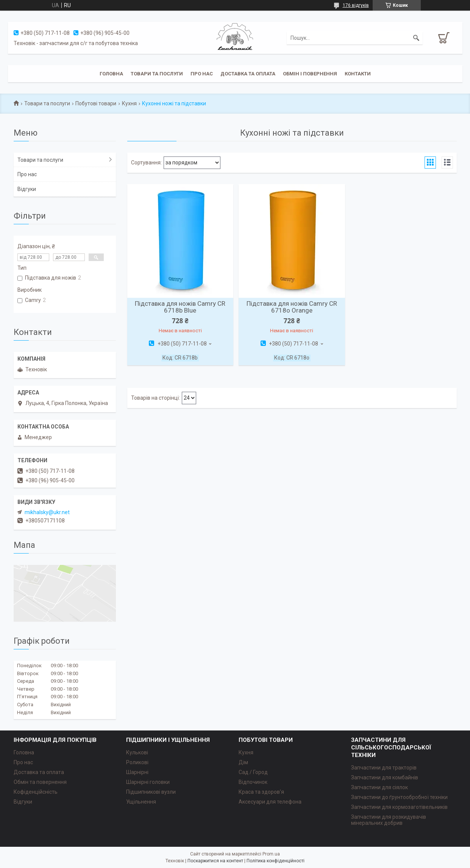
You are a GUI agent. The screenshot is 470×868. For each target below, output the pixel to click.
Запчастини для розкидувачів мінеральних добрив (389, 820)
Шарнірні (137, 772)
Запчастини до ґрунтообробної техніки (399, 797)
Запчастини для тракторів (384, 768)
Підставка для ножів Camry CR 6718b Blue (180, 307)
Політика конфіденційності (276, 861)
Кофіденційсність (36, 792)
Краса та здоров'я (261, 792)
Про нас (202, 74)
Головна (111, 74)
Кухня (129, 103)
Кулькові (137, 752)
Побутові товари (96, 103)
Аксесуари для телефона (270, 802)
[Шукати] (416, 38)
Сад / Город (253, 772)
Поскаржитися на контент (215, 861)
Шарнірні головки (148, 782)
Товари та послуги (157, 74)
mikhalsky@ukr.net (47, 512)
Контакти (358, 74)
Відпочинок (253, 782)
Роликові (137, 762)
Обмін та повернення (40, 782)
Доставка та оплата (248, 74)
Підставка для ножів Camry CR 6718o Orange (292, 307)
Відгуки (27, 189)
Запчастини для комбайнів (385, 777)
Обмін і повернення (310, 74)
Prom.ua (271, 854)
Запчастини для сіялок (379, 787)
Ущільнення (141, 802)
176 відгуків (356, 5)
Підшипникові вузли (151, 792)
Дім (243, 762)
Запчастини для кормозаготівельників (399, 807)
